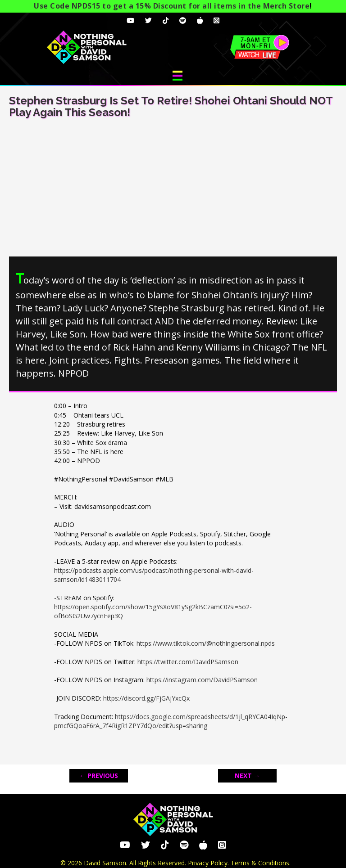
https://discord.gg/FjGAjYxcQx (146, 698)
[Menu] (178, 76)
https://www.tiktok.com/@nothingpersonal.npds (206, 643)
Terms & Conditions (260, 863)
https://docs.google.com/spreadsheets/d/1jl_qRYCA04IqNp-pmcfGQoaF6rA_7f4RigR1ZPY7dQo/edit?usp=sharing (171, 721)
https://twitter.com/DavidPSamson (188, 662)
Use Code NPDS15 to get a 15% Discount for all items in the (172, 6)
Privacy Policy (208, 863)
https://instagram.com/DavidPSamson (202, 680)
